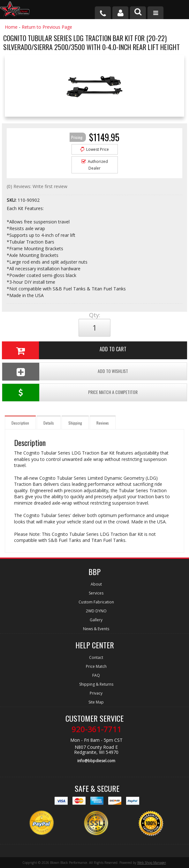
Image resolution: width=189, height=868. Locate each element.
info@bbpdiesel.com (96, 761)
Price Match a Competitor (70, 393)
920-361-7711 (96, 729)
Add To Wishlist (65, 372)
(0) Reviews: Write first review (37, 186)
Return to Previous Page (47, 27)
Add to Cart (64, 350)
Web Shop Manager (152, 863)
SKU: (12, 200)
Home (11, 27)
